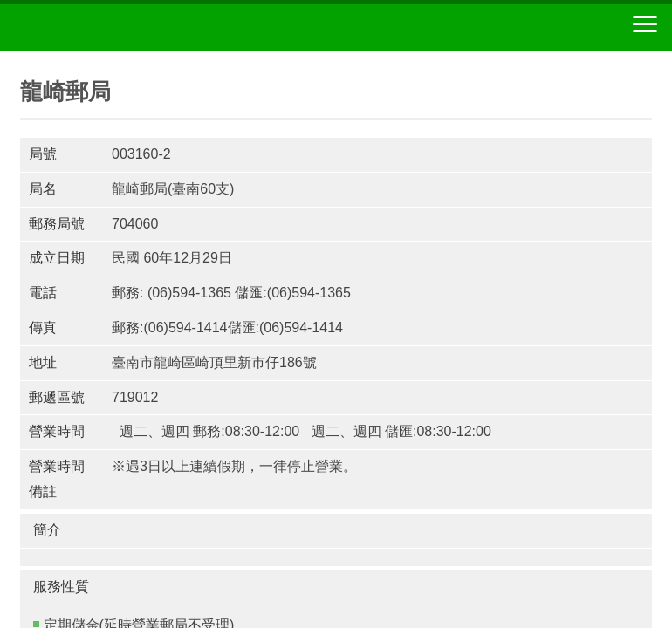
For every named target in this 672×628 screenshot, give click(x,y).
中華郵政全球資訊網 (109, 28)
